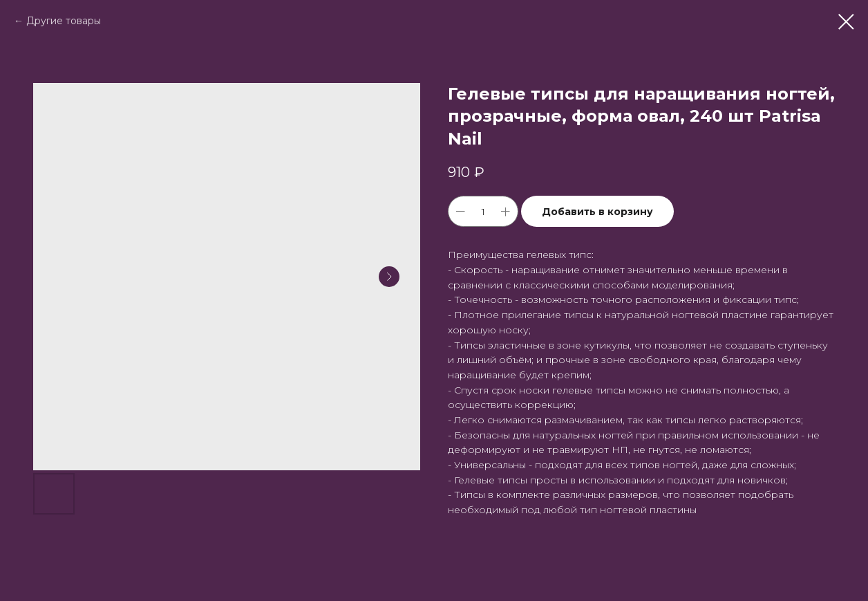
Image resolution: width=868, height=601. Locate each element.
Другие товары (64, 21)
